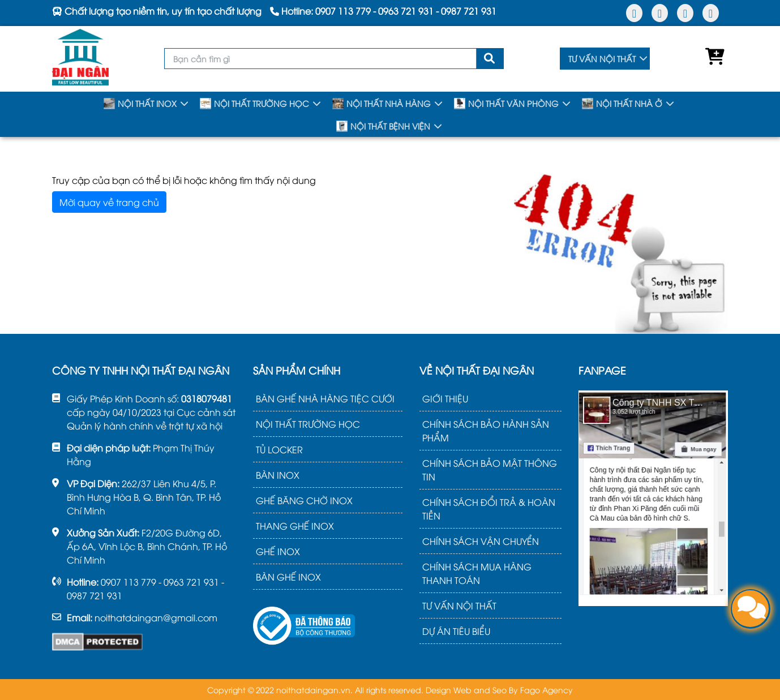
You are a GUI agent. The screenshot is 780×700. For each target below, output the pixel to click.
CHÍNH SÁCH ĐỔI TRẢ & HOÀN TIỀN (489, 509)
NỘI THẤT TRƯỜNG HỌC (254, 104)
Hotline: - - (383, 11)
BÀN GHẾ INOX (288, 577)
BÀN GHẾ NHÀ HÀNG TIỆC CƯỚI (325, 398)
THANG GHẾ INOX (295, 526)
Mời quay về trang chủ (109, 202)
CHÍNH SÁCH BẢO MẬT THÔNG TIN (490, 470)
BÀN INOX (278, 475)
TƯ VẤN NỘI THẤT (602, 59)
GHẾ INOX (278, 551)
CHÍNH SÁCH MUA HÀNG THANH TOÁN (477, 573)
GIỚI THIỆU (445, 398)
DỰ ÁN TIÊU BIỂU (456, 631)
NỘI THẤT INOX (140, 104)
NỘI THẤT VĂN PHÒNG (506, 104)
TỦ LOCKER (279, 449)
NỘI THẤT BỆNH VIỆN (383, 126)
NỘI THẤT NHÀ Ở (622, 104)
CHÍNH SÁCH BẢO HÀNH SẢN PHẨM (486, 431)
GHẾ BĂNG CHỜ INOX (304, 500)
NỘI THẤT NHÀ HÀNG (382, 104)
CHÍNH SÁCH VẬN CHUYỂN (481, 541)
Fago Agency (547, 690)
